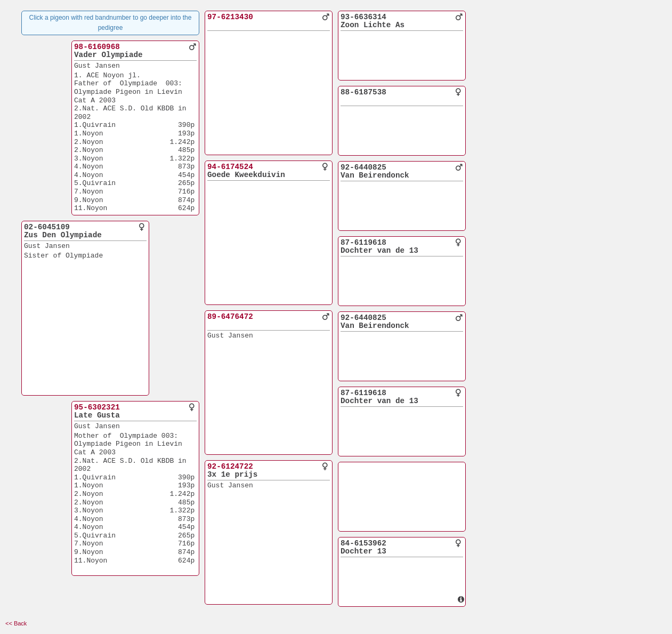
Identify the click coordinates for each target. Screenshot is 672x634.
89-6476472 (230, 317)
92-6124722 (230, 467)
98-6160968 (97, 47)
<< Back (16, 623)
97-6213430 (230, 17)
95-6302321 (97, 407)
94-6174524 (230, 167)
